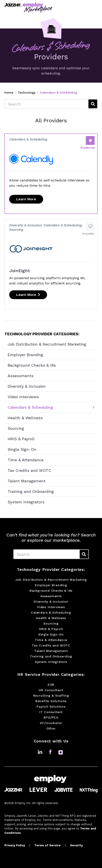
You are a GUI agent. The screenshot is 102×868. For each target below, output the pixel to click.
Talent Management (27, 481)
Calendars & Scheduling (30, 407)
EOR (51, 685)
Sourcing (16, 428)
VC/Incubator (51, 723)
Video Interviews (23, 397)
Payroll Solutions (51, 706)
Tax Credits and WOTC (29, 470)
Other (51, 728)
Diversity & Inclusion (27, 386)
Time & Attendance (26, 460)
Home (9, 92)
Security (76, 845)
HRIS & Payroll (21, 439)
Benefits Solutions (51, 701)
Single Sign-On (22, 449)
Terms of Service (47, 845)
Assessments (21, 376)
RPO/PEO (51, 717)
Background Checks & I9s (32, 365)
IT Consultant (51, 712)
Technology (27, 92)
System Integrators (26, 502)
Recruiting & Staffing (51, 696)
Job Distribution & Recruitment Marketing (47, 344)
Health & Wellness (25, 418)
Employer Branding (25, 355)
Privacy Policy (15, 845)
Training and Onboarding (31, 491)
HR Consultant (51, 690)
